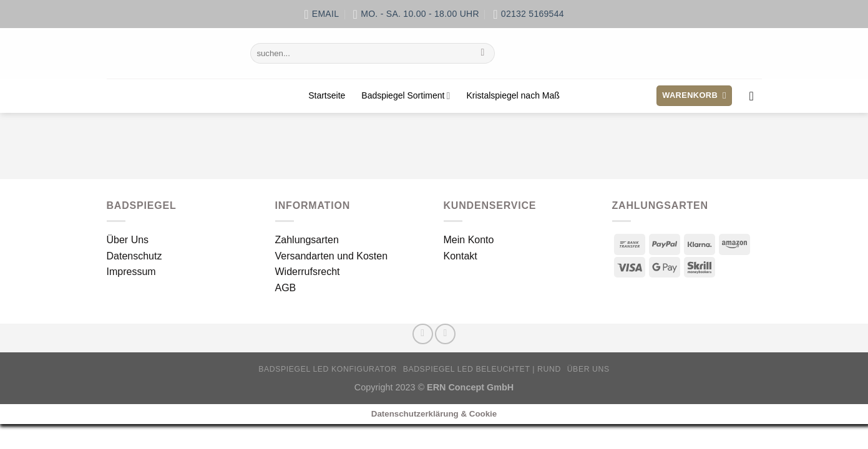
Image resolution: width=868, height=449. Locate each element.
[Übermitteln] (483, 54)
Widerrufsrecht (308, 272)
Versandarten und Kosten (332, 256)
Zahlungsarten (307, 240)
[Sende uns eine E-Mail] (445, 334)
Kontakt (461, 256)
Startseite (327, 95)
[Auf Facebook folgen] (423, 334)
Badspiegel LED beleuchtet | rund (482, 369)
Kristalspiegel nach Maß (513, 95)
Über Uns (128, 240)
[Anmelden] (756, 96)
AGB (286, 288)
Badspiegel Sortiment (406, 96)
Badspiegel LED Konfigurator (328, 369)
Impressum (131, 272)
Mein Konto (469, 240)
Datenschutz (134, 256)
